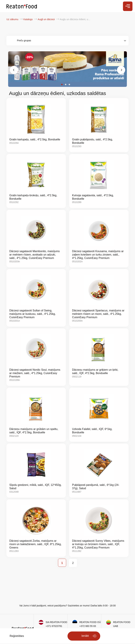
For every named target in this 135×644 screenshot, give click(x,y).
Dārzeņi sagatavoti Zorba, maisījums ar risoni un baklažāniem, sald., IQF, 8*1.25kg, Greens (35, 544)
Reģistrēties (17, 636)
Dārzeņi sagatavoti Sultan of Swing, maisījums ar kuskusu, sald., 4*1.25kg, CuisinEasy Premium (32, 314)
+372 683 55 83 (88, 626)
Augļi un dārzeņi (46, 19)
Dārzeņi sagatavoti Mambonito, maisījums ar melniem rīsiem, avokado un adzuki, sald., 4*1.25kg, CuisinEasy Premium (35, 255)
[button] (62, 85)
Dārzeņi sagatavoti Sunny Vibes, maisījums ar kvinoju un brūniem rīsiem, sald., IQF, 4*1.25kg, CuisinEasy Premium (98, 544)
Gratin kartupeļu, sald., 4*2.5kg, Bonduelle (35, 139)
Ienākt (85, 636)
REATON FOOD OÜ (90, 622)
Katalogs (28, 19)
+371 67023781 (54, 626)
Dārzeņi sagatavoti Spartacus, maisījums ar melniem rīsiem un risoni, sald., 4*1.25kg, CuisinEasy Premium (98, 314)
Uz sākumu (13, 19)
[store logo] (22, 6)
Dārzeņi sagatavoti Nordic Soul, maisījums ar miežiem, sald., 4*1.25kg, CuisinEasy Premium (35, 373)
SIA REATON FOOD (56, 622)
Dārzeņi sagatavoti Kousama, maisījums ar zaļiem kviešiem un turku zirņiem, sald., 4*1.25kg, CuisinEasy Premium (98, 255)
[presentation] (14, 70)
